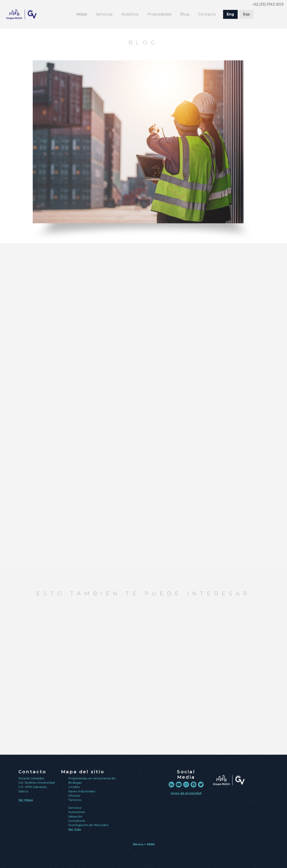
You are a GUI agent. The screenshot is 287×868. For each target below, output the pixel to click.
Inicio (82, 14)
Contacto (207, 14)
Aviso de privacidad (186, 793)
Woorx (138, 844)
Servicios (104, 14)
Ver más (75, 829)
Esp (246, 14)
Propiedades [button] (159, 14)
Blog (185, 14)
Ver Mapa (26, 800)
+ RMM (149, 844)
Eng (230, 14)
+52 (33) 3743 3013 (268, 4)
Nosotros (130, 14)
